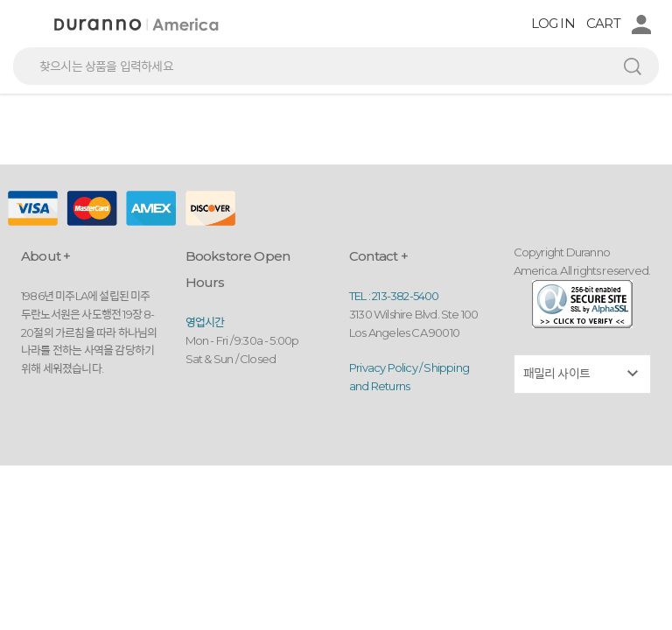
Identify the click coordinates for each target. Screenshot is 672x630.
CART (603, 23)
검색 (633, 66)
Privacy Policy (383, 367)
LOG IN (553, 23)
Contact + (378, 256)
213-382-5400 (405, 296)
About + (45, 256)
